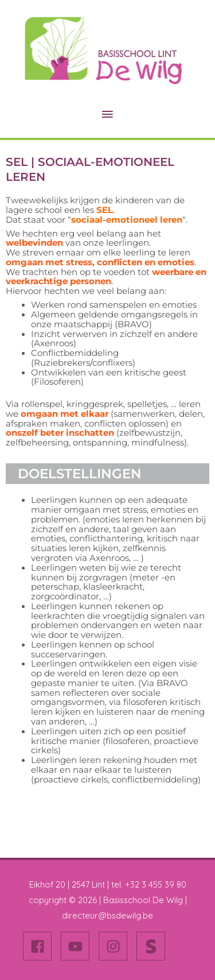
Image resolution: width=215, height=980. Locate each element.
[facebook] (41, 946)
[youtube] (79, 946)
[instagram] (116, 946)
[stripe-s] (153, 946)
